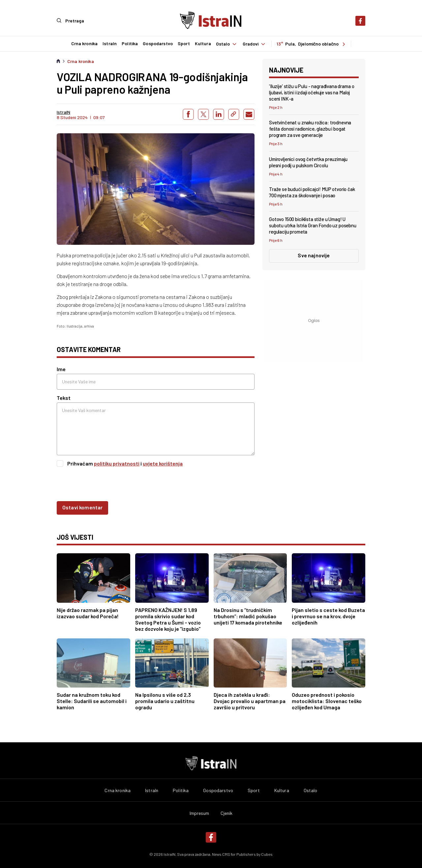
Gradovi (255, 44)
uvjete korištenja (163, 463)
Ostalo (227, 44)
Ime (61, 369)
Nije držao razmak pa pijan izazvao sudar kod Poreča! (88, 613)
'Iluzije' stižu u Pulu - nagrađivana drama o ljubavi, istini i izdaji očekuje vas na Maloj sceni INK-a (312, 92)
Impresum (199, 813)
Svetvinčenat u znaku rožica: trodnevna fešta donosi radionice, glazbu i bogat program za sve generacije (310, 128)
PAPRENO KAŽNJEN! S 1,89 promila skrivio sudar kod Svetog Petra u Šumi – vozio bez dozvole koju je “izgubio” (168, 619)
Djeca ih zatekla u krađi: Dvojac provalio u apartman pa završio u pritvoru (250, 701)
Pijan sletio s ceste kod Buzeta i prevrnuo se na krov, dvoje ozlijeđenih (328, 616)
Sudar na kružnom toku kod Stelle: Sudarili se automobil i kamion (92, 701)
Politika (129, 44)
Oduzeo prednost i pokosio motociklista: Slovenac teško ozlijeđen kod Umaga (327, 701)
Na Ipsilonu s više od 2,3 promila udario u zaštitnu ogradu (165, 701)
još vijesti (75, 537)
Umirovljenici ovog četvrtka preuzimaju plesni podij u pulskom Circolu (308, 162)
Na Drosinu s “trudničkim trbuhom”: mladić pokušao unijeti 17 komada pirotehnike (248, 616)
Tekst (64, 397)
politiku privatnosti (117, 463)
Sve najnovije (314, 255)
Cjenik (227, 813)
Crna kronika (84, 44)
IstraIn (109, 44)
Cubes (267, 854)
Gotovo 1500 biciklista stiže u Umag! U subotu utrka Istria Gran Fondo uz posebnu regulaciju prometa (313, 225)
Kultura (203, 44)
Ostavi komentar (82, 507)
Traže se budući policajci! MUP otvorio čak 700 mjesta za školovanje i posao (312, 192)
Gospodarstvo (157, 44)
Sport (183, 44)
